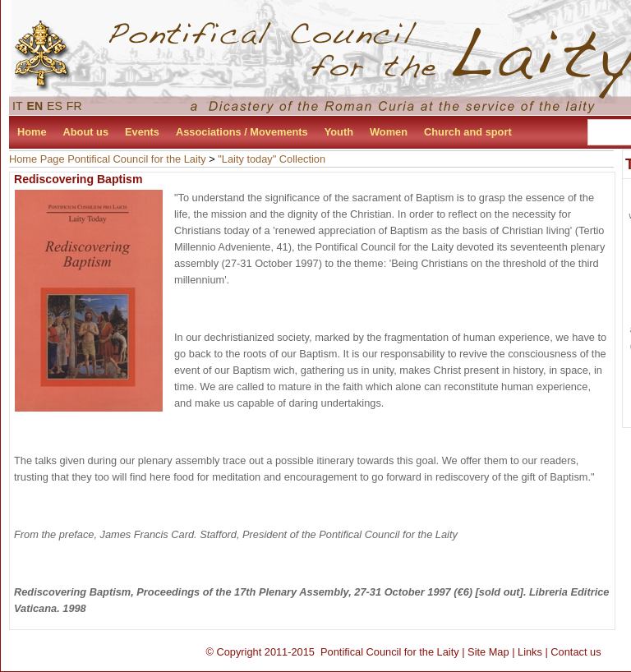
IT (18, 106)
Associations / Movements (242, 132)
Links (530, 652)
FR (74, 106)
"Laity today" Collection (272, 159)
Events (142, 132)
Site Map (488, 652)
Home (32, 132)
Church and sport (468, 132)
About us (86, 132)
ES (55, 106)
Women (389, 132)
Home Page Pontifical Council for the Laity (108, 159)
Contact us (576, 652)
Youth (339, 132)
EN (35, 106)
